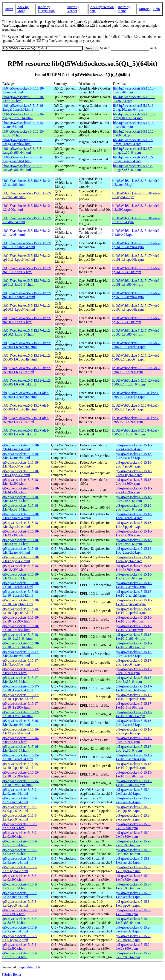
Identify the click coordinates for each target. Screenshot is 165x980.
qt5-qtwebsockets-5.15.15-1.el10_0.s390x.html (21, 774)
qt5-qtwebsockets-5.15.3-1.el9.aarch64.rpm (133, 860)
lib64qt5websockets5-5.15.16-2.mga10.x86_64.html (23, 116)
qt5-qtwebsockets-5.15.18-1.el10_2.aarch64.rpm (134, 585)
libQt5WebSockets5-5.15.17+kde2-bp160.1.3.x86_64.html (27, 332)
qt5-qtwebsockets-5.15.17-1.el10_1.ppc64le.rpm (134, 697)
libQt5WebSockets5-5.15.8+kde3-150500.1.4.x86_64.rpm (135, 432)
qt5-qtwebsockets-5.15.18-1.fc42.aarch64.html (21, 550)
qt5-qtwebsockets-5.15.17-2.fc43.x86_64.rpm (134, 680)
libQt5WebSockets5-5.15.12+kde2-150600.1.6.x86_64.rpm (136, 382)
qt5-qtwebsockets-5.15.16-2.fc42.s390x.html (21, 740)
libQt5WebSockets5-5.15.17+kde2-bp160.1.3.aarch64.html (27, 295)
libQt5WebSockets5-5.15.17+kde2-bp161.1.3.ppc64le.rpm (136, 258)
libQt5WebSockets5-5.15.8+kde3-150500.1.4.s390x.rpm (135, 420)
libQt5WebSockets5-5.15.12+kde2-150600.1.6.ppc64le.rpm (136, 357)
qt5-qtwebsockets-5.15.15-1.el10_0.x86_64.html (21, 783)
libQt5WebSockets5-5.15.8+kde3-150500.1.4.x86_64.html (26, 432)
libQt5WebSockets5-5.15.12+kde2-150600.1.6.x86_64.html (27, 382)
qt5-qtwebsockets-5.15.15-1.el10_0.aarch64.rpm (134, 757)
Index (9, 9)
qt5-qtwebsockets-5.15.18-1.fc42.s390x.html (21, 568)
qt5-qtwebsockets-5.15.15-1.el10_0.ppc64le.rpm (134, 766)
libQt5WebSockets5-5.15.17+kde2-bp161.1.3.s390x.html (27, 270)
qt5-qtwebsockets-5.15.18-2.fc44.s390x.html (21, 482)
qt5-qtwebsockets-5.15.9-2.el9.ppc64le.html (20, 809)
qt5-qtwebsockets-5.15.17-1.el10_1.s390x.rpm (134, 705)
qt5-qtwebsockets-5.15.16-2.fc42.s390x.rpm (134, 740)
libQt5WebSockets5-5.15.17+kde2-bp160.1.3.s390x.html (27, 320)
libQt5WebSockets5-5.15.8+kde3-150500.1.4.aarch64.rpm (135, 395)
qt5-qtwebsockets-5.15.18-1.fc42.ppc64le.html (21, 559)
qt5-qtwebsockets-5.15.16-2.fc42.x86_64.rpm (134, 749)
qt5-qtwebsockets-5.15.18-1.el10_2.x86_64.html (21, 637)
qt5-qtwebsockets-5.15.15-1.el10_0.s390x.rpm (134, 774)
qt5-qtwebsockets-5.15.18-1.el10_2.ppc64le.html (21, 602)
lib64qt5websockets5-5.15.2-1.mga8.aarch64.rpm (133, 159)
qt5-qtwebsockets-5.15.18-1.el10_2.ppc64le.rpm (134, 602)
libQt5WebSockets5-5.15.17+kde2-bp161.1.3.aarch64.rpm (136, 245)
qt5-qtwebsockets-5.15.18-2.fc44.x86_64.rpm (134, 499)
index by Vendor (73, 9)
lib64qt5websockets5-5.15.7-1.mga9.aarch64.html (22, 142)
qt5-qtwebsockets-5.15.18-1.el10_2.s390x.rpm (134, 619)
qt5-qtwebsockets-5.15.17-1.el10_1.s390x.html (21, 705)
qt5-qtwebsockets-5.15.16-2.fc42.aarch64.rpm (134, 723)
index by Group (23, 9)
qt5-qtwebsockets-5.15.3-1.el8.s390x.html (20, 912)
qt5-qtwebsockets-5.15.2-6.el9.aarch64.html (20, 929)
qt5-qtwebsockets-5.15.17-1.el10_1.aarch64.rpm (134, 688)
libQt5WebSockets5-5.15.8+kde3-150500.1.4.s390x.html (26, 420)
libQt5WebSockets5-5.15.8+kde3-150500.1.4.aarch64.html (26, 395)
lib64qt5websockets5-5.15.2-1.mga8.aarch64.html (22, 159)
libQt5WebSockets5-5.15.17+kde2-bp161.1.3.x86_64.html (27, 283)
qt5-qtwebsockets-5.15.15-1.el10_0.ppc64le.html (21, 766)
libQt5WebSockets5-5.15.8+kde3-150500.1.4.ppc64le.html (26, 407)
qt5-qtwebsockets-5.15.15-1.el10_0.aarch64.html (21, 757)
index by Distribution (46, 9)
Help (157, 9)
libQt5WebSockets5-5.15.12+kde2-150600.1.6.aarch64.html (27, 345)
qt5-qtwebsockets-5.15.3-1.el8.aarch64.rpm (133, 895)
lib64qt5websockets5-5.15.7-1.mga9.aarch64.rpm (133, 142)
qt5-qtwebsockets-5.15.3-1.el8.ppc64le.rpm (133, 903)
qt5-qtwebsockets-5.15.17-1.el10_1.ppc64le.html (21, 697)
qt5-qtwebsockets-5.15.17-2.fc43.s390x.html (21, 671)
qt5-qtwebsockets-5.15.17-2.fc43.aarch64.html (21, 654)
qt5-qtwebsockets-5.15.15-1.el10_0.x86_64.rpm (134, 783)
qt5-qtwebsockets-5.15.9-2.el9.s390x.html (20, 826)
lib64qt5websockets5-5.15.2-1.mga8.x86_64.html (22, 168)
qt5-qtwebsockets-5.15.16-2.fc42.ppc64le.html (21, 731)
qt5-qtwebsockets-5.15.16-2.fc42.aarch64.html (21, 723)
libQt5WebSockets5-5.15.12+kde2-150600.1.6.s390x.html (27, 370)
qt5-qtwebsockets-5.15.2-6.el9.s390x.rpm (133, 947)
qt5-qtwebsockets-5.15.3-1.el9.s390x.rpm (133, 878)
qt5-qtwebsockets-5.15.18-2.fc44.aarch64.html (21, 447)
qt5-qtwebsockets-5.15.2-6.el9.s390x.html (20, 947)
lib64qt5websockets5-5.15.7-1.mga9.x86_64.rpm (133, 151)
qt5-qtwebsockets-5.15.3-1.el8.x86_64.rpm (133, 921)
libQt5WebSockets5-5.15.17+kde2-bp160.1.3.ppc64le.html (27, 307)
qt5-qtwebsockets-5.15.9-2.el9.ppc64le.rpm (133, 809)
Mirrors (144, 9)
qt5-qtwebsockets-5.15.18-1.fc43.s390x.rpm (134, 533)
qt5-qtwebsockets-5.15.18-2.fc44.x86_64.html (21, 499)
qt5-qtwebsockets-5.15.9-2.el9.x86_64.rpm (133, 843)
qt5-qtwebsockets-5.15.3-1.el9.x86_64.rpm (133, 886)
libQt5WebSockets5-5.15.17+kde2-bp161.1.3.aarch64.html (27, 245)
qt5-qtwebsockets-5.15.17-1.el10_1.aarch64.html (21, 688)
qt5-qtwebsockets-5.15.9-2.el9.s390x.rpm (133, 826)
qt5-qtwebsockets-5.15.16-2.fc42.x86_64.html (21, 749)
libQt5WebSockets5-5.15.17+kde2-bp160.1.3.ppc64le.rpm (136, 307)
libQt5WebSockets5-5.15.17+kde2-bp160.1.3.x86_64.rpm (136, 332)
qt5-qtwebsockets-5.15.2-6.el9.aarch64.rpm (133, 929)
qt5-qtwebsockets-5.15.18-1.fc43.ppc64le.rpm (134, 525)
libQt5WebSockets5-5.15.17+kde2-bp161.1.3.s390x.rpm (136, 270)
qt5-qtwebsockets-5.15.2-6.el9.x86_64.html (20, 955)
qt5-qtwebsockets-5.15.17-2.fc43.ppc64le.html (21, 662)
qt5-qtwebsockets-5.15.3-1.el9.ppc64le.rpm (133, 869)
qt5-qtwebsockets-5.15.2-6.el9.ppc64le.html (20, 938)
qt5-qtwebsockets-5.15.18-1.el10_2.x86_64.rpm (134, 637)
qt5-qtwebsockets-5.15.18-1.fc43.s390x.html (21, 533)
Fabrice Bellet (11, 975)
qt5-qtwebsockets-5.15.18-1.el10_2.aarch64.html (21, 585)
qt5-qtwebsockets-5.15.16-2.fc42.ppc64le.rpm (134, 731)
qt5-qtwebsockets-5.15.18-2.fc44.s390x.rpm (134, 482)
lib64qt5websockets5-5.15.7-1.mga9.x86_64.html (22, 151)
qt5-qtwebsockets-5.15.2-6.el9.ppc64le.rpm (133, 938)
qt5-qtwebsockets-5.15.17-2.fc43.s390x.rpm (134, 671)
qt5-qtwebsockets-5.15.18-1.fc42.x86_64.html (21, 576)
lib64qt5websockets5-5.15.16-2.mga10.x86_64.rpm (134, 116)
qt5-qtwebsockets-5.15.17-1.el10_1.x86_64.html (21, 714)
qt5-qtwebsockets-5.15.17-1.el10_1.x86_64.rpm (134, 714)
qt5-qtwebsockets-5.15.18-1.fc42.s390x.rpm (134, 568)
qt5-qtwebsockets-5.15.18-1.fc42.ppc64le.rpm (134, 559)
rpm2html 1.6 (30, 967)
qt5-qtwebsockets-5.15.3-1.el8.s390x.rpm (133, 912)
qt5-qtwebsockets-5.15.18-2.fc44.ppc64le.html (21, 464)
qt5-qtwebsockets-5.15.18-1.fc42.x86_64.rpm (134, 576)
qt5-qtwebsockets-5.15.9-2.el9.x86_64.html (20, 843)
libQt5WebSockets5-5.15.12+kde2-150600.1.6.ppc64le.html (27, 357)
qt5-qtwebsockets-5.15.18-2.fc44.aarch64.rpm (134, 447)
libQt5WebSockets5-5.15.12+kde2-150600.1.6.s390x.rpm (136, 370)
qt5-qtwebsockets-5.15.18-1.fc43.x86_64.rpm (134, 542)
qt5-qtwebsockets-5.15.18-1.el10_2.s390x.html (21, 619)
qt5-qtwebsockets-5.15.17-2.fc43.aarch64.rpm (134, 654)
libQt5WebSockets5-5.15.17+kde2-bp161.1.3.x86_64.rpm (136, 283)
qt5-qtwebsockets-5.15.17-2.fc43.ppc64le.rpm (134, 662)
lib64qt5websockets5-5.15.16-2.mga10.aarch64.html (23, 108)
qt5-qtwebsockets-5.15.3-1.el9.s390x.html (20, 878)
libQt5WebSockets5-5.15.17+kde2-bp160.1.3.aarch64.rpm (136, 295)
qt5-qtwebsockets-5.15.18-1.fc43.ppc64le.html (21, 525)
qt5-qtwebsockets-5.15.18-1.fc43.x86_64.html (21, 542)
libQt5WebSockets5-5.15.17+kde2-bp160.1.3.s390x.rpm (136, 320)
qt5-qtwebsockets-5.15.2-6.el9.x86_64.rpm (133, 955)
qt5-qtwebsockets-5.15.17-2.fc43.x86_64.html (21, 680)
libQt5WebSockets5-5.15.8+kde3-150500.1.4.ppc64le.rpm (135, 407)
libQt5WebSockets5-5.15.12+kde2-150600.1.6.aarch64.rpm (136, 345)
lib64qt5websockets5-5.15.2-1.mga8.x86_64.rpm (133, 168)
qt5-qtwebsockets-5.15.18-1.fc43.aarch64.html (21, 516)
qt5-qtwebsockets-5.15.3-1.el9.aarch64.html (20, 860)
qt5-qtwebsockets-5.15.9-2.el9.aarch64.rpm (133, 792)
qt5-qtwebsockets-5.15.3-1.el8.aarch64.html (20, 895)
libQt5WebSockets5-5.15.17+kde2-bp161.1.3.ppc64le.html (27, 258)
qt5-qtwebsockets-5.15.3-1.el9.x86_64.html (20, 886)
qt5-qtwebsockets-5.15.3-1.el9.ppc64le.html (20, 869)
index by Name (124, 9)
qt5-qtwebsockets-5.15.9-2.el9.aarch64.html (20, 792)
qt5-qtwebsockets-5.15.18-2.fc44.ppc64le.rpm (134, 464)
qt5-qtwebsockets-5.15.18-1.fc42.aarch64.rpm (134, 550)
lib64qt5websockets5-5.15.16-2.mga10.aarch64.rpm (134, 108)
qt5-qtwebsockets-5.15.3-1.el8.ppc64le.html (20, 903)
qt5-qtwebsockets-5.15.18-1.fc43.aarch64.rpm (134, 516)
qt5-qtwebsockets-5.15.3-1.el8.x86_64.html (20, 921)
